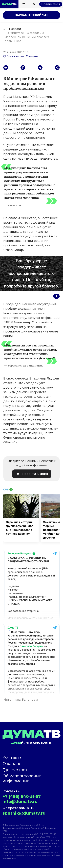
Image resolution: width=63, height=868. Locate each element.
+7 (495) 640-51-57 (22, 796)
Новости (15, 29)
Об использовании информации (22, 778)
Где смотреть (16, 770)
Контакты (12, 757)
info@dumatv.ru (20, 802)
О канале (12, 764)
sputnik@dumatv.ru (24, 813)
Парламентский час (32, 15)
